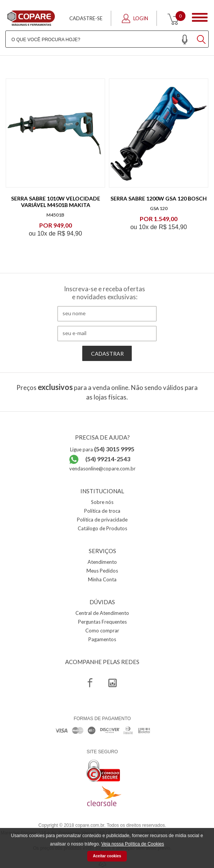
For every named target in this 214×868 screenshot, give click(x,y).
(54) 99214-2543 (108, 459)
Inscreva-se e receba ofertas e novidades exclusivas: (105, 293)
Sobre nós (102, 502)
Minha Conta (102, 579)
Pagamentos (102, 639)
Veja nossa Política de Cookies (133, 844)
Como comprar (102, 631)
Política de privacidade (102, 520)
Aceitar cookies (107, 856)
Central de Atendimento (102, 613)
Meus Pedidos (102, 571)
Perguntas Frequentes (102, 622)
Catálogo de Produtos (102, 528)
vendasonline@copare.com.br (102, 468)
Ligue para (102, 449)
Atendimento (102, 562)
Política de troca (102, 511)
